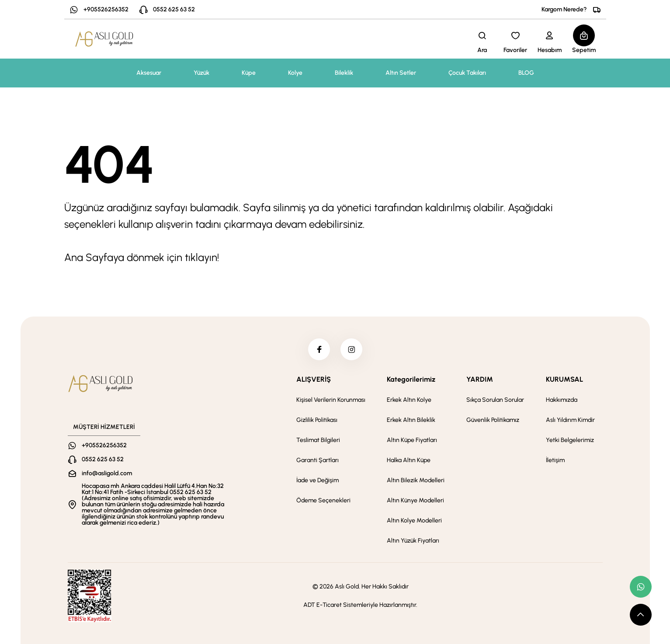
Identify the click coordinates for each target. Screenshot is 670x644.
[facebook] (319, 349)
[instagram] (351, 349)
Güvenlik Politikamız (493, 420)
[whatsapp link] (641, 587)
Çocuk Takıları (467, 73)
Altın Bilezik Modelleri (416, 480)
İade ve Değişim (318, 480)
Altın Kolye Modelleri (414, 520)
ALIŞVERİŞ (314, 379)
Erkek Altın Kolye (409, 400)
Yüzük (201, 73)
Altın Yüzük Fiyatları (413, 541)
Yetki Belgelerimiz (570, 440)
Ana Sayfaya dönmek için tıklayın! (142, 257)
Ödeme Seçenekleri (323, 500)
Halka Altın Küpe (409, 460)
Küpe (249, 73)
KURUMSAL (564, 379)
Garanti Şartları (318, 460)
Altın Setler (401, 73)
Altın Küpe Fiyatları (412, 440)
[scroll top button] (641, 615)
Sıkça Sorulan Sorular (495, 400)
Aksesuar (149, 73)
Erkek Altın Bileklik (411, 420)
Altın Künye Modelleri (415, 500)
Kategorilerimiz (411, 379)
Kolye (295, 73)
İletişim (555, 460)
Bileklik (344, 73)
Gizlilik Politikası (317, 420)
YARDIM (480, 379)
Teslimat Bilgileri (318, 440)
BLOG (526, 73)
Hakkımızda (562, 400)
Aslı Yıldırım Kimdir (570, 420)
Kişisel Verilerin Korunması (331, 400)
